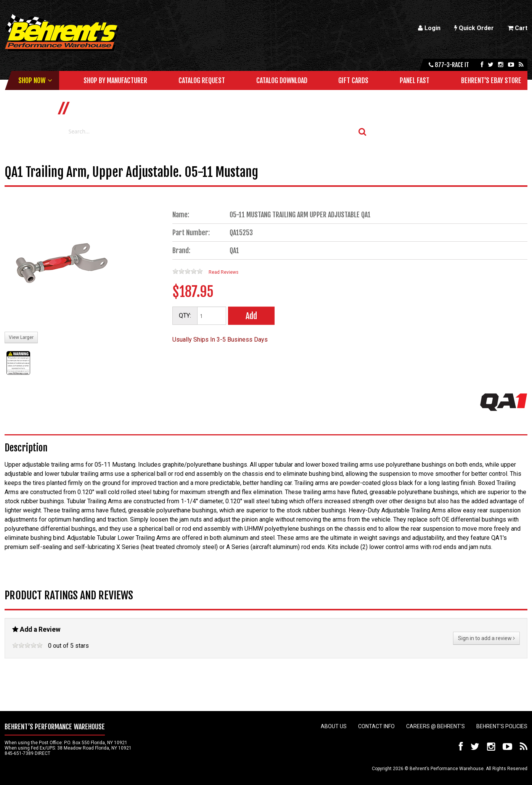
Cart (518, 28)
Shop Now (32, 80)
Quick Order (474, 28)
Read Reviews (223, 272)
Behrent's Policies (502, 726)
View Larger (21, 337)
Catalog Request (202, 80)
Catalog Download (282, 80)
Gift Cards (353, 80)
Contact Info (376, 726)
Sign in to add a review (486, 638)
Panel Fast (415, 80)
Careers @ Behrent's (436, 726)
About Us (334, 726)
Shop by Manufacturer (115, 80)
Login (429, 28)
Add (251, 316)
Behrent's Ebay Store (491, 80)
